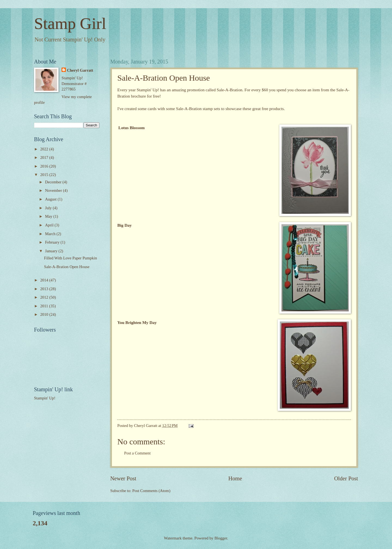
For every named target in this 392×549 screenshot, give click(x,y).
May (49, 216)
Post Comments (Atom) (151, 491)
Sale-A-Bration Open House (67, 267)
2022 (45, 149)
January (52, 251)
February (53, 242)
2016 (45, 166)
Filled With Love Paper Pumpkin (71, 258)
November (54, 190)
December (54, 182)
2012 (45, 297)
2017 (45, 157)
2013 (45, 289)
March (51, 234)
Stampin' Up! (45, 398)
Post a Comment (137, 453)
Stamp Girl (70, 23)
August (51, 199)
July (49, 208)
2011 (45, 306)
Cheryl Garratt (80, 70)
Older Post (346, 478)
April (50, 225)
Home (235, 478)
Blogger (221, 538)
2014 (45, 280)
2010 (45, 314)
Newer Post (123, 478)
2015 (45, 175)
